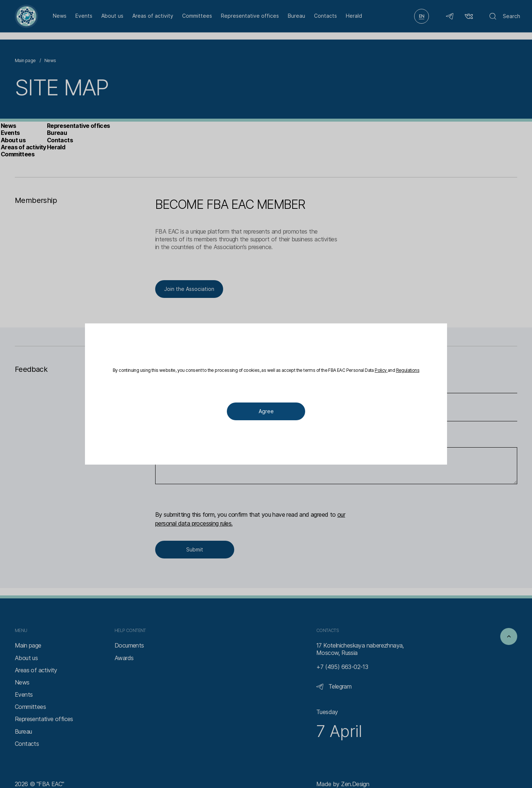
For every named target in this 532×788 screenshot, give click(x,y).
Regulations (287, 374)
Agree (266, 416)
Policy (253, 374)
